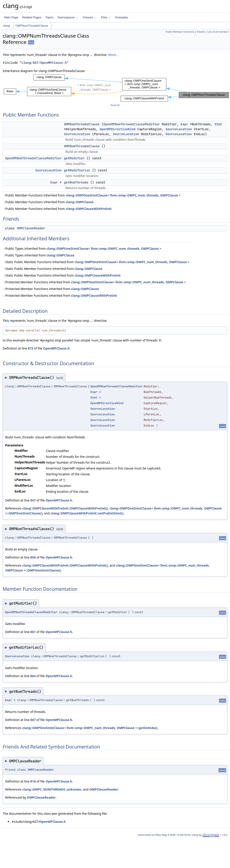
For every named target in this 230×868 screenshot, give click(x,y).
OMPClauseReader (31, 228)
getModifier (74, 158)
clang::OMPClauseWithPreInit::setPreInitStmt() (87, 513)
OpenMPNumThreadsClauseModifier (132, 124)
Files (106, 17)
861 (33, 632)
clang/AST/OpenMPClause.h (44, 63)
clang (6, 26)
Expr (184, 124)
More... (113, 55)
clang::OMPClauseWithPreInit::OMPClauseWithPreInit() (65, 508)
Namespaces (68, 17)
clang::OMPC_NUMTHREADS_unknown (52, 789)
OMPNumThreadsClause (32, 26)
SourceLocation (179, 129)
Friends (201, 32)
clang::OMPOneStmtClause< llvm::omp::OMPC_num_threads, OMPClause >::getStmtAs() (90, 728)
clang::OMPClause (80, 202)
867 (33, 720)
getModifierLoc (77, 170)
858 (33, 557)
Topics (49, 17)
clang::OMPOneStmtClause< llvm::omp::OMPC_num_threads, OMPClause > (123, 195)
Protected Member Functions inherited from (94, 282)
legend (115, 105)
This (6, 55)
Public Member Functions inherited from (92, 195)
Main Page (11, 17)
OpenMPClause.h (56, 348)
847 (33, 500)
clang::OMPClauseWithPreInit (89, 209)
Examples (122, 17)
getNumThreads (76, 182)
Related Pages (32, 17)
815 (30, 348)
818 (33, 781)
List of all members (218, 32)
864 (33, 676)
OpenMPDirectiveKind (118, 129)
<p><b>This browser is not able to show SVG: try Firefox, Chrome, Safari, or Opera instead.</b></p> (116, 88)
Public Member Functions (180, 32)
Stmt (218, 124)
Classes (90, 17)
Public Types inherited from (82, 248)
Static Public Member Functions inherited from (96, 262)
